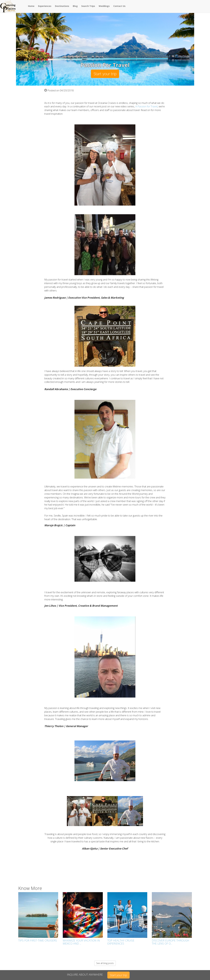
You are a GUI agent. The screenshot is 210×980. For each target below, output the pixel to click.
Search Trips (88, 6)
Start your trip (105, 74)
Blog (75, 6)
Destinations (62, 6)
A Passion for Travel (146, 106)
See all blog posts (105, 963)
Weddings (104, 6)
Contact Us (119, 6)
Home (31, 6)
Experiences (45, 6)
